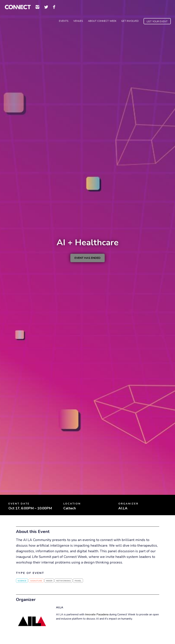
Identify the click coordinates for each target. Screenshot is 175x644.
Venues (78, 21)
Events (64, 21)
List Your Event (157, 22)
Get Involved (130, 21)
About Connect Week (102, 21)
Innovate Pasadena (97, 614)
